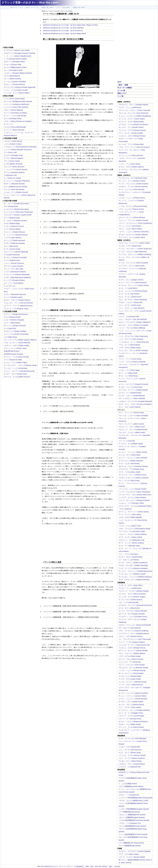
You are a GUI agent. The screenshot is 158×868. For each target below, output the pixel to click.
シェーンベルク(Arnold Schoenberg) (16, 334)
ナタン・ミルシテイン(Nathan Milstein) (132, 653)
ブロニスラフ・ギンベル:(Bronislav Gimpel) (133, 668)
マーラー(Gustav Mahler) (12, 229)
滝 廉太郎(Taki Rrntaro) (12, 351)
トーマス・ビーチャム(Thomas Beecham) (133, 206)
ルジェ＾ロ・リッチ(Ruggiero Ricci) (131, 713)
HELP (119, 82)
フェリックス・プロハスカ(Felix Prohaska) (133, 350)
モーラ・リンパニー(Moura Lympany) (131, 543)
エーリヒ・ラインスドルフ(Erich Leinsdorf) (133, 263)
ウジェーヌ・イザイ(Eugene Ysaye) (16, 309)
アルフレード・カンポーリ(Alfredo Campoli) (134, 591)
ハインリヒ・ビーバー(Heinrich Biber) (17, 93)
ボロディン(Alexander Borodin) (14, 184)
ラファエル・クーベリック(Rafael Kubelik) (133, 390)
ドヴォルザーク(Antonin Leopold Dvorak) (18, 215)
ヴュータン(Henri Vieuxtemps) (14, 189)
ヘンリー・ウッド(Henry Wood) (129, 164)
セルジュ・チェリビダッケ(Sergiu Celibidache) (135, 322)
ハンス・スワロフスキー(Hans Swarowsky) (133, 336)
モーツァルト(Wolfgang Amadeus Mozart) (18, 101)
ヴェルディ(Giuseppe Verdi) (13, 155)
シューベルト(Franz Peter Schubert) (16, 107)
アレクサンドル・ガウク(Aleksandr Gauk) (133, 178)
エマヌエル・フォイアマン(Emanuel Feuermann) (135, 605)
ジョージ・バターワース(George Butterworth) (19, 371)
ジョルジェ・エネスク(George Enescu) (132, 136)
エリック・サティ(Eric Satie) (14, 269)
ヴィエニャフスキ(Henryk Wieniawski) (17, 275)
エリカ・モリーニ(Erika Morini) (129, 608)
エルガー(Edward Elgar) (12, 223)
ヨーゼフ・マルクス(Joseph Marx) (15, 374)
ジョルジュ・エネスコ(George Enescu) (132, 648)
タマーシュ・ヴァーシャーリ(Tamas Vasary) (134, 512)
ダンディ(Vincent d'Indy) (12, 249)
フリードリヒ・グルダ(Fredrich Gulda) (132, 531)
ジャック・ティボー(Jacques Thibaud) (132, 642)
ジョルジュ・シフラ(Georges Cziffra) (131, 503)
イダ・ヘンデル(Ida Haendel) (129, 602)
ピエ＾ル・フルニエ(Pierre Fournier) (131, 659)
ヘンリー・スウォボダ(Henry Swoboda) (132, 362)
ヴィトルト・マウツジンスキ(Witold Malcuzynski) (135, 571)
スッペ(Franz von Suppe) (12, 178)
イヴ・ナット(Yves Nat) (127, 441)
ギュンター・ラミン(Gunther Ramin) (131, 127)
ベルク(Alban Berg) (10, 337)
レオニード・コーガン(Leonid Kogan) (131, 716)
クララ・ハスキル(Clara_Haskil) (129, 472)
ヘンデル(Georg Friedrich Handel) (15, 59)
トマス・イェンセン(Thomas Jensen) (131, 209)
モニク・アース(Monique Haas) (129, 546)
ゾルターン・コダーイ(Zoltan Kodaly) (16, 345)
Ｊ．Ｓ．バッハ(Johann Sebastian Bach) (18, 56)
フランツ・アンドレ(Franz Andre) (130, 359)
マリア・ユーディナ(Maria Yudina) (130, 537)
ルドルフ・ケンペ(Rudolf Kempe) (130, 393)
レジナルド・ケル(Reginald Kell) (130, 767)
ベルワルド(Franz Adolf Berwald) (15, 127)
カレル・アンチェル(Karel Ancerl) (130, 297)
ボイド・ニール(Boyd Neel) (128, 373)
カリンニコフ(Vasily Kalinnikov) (14, 240)
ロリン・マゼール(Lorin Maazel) (129, 407)
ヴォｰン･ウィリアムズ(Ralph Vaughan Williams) (20, 340)
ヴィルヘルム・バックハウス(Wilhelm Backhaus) (135, 577)
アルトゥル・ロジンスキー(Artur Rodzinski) (133, 113)
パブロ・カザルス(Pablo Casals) (130, 348)
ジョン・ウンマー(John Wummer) (130, 750)
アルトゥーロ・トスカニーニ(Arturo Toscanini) (134, 110)
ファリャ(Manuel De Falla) (13, 360)
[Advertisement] (20, 28)
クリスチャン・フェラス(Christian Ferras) (133, 617)
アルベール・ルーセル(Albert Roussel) (17, 377)
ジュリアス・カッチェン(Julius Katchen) (132, 497)
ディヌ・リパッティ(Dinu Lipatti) (130, 515)
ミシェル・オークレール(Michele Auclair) (133, 682)
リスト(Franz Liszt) (10, 152)
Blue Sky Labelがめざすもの (47, 866)
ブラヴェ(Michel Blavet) (12, 76)
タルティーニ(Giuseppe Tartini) (14, 62)
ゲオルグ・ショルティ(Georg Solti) (130, 302)
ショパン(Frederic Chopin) (13, 144)
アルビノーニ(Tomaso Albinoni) (14, 84)
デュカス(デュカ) (10, 286)
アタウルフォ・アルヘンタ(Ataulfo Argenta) (133, 105)
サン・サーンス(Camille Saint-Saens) (16, 204)
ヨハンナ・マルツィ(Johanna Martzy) (131, 704)
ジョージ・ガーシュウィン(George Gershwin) (134, 500)
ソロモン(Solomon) (125, 509)
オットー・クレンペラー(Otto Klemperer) (133, 283)
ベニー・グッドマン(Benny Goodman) (132, 758)
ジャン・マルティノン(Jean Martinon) (132, 308)
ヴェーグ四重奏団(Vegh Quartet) (130, 846)
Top (71, 11)
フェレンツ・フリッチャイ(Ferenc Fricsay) (133, 220)
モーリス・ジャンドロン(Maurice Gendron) (133, 693)
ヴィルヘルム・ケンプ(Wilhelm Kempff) (132, 574)
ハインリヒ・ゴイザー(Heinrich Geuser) (132, 755)
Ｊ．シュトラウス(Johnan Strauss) (16, 169)
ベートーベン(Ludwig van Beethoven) (16, 104)
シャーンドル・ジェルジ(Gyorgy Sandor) (133, 489)
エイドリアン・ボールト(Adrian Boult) (132, 266)
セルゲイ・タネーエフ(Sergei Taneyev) (17, 300)
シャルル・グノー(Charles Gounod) (16, 192)
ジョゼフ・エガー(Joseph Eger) (129, 747)
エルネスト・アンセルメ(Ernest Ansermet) (133, 187)
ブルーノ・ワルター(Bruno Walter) (130, 229)
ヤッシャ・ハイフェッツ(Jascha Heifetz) (132, 696)
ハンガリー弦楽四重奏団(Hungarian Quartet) (134, 809)
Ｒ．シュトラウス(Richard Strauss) (16, 235)
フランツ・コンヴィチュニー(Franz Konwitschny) (135, 223)
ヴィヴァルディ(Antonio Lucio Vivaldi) (17, 50)
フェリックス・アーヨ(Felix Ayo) (130, 662)
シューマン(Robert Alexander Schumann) (18, 150)
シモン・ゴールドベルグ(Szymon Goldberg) (134, 631)
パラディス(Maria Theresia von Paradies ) (18, 121)
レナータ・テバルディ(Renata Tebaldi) (132, 857)
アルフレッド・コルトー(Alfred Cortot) (132, 427)
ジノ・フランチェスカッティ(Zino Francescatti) (135, 639)
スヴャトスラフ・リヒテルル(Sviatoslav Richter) (135, 506)
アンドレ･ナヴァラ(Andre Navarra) (130, 600)
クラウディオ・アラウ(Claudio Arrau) (131, 469)
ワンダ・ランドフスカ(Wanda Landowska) (133, 568)
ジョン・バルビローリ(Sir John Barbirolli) (133, 319)
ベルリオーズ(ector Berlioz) (13, 141)
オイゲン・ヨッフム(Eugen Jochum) (131, 280)
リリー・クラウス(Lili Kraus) (128, 554)
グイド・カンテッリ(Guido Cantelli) (131, 133)
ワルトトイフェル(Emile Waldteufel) (16, 252)
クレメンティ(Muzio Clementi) (14, 130)
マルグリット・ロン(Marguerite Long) (131, 540)
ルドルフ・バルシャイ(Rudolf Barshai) (132, 396)
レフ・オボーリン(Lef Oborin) (129, 560)
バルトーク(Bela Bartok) (12, 323)
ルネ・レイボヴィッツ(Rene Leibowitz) (132, 398)
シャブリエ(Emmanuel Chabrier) (15, 272)
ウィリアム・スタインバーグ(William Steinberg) (135, 254)
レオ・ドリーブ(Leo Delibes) (14, 283)
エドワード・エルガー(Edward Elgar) (131, 122)
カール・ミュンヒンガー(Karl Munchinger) (133, 291)
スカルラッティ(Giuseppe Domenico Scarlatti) (19, 53)
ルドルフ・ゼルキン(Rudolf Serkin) (130, 557)
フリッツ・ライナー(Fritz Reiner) (130, 226)
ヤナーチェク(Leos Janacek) (13, 266)
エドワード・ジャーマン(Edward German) (18, 306)
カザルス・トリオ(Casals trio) (129, 795)
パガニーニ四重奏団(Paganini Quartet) (132, 817)
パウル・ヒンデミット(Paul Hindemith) (17, 343)
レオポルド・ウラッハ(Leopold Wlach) (132, 764)
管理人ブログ (122, 93)
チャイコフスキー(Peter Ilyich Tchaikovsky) (18, 212)
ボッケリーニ (8, 124)
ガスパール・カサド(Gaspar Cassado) (132, 614)
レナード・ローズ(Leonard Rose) (130, 719)
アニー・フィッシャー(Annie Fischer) (131, 413)
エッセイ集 (121, 90)
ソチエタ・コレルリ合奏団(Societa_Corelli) (133, 801)
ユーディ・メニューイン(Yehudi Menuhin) (133, 699)
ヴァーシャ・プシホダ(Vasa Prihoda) (16, 357)
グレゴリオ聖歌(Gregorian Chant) (15, 67)
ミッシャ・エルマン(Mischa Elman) (131, 685)
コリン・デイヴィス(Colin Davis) (130, 305)
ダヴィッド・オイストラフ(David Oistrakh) (133, 651)
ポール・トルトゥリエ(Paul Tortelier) (131, 673)
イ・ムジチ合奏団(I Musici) (128, 784)
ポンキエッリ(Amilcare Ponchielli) (15, 257)
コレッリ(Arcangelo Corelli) (13, 70)
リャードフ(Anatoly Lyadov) (13, 297)
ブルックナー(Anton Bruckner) (14, 167)
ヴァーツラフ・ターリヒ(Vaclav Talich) (132, 237)
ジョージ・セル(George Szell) (129, 316)
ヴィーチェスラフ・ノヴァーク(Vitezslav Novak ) (20, 365)
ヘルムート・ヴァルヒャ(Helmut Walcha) (133, 534)
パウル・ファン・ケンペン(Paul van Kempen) (134, 147)
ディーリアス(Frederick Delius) (14, 280)
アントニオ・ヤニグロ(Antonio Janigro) (132, 597)
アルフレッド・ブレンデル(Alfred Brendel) (133, 430)
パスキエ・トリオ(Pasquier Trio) (130, 823)
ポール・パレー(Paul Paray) (128, 376)
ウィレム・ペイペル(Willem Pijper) (15, 362)
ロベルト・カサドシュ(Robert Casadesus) (133, 563)
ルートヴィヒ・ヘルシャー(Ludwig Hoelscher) (134, 710)
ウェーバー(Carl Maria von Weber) (15, 113)
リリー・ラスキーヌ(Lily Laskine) (130, 707)
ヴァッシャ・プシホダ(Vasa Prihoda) (131, 727)
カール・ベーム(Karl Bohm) (128, 288)
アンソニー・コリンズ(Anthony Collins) (132, 181)
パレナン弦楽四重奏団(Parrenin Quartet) (132, 826)
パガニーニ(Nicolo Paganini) (13, 110)
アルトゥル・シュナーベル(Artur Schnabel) (133, 416)
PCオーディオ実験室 (124, 88)
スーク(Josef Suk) (10, 328)
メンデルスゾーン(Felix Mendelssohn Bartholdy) (20, 147)
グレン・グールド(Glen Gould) (129, 481)
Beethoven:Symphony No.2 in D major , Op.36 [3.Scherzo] (63, 31)
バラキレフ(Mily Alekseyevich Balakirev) (17, 277)
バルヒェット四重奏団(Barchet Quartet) (132, 815)
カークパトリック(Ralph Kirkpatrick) (131, 461)
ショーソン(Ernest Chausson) (14, 263)
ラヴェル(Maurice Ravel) (12, 317)
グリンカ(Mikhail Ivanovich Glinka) (15, 187)
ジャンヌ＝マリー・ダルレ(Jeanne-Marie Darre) (135, 495)
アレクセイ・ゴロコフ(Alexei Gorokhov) (132, 594)
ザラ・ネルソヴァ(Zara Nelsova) (130, 628)
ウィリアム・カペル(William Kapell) (131, 444)
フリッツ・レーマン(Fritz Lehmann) (131, 155)
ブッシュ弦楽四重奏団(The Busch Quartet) (133, 834)
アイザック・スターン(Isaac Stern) (131, 585)
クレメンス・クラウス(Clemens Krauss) (132, 130)
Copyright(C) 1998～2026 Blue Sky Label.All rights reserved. (98, 866)
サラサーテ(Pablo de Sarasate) (14, 243)
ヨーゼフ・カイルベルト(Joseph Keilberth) (133, 235)
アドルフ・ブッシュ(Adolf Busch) (130, 107)
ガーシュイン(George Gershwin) (15, 326)
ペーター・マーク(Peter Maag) (129, 370)
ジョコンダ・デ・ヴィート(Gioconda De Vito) (134, 645)
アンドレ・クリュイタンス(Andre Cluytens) (133, 184)
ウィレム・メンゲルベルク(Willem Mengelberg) (135, 116)
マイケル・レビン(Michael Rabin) (130, 676)
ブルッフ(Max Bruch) (11, 246)
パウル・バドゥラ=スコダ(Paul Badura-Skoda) (134, 529)
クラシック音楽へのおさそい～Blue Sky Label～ (31, 2)
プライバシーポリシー (66, 866)
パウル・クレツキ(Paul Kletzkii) (129, 345)
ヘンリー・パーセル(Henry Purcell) (16, 90)
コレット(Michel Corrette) (12, 79)
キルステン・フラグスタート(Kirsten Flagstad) (134, 851)
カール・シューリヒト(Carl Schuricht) (131, 189)
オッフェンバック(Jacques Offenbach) (17, 181)
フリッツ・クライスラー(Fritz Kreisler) (132, 665)
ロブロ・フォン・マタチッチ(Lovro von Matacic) (135, 404)
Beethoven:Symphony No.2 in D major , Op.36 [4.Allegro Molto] (65, 34)
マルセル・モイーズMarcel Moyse (130, 761)
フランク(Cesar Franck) (12, 161)
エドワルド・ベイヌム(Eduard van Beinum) (133, 124)
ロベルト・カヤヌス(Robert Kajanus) (131, 167)
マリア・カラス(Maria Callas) (129, 854)
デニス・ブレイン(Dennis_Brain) (130, 753)
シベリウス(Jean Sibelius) (13, 238)
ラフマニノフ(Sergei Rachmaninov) (16, 314)
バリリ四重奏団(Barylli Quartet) (129, 812)
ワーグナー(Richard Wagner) (13, 158)
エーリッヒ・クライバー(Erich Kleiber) (132, 119)
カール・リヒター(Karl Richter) (129, 294)
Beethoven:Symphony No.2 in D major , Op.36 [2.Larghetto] (63, 28)
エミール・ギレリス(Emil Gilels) (129, 455)
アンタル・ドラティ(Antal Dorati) (130, 246)
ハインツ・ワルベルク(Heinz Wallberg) (132, 328)
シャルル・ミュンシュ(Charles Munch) (132, 198)
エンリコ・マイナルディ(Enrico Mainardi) (133, 611)
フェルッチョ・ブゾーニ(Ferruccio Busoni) (18, 303)
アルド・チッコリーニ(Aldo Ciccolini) (131, 424)
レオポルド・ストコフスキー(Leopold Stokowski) (135, 401)
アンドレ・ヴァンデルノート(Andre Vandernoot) (135, 249)
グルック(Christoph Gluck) (13, 118)
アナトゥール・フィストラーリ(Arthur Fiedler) (134, 243)
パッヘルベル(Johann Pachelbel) (15, 82)
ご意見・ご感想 (123, 85)
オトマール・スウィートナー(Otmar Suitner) (134, 285)
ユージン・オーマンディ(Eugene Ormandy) (133, 384)
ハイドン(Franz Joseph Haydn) (14, 99)
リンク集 (120, 96)
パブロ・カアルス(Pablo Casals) (130, 656)
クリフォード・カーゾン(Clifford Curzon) (132, 475)
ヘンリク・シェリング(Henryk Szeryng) (132, 670)
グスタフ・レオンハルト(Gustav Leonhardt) (134, 478)
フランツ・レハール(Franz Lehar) (15, 348)
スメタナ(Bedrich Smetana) (13, 164)
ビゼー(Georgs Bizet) (11, 206)
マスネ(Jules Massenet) (12, 255)
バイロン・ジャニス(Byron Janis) (130, 526)
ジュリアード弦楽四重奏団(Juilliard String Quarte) (136, 798)
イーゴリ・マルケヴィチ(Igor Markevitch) (133, 252)
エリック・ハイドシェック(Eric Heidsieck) (133, 458)
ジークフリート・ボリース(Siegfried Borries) (134, 634)
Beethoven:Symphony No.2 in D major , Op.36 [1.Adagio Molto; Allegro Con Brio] (70, 25)
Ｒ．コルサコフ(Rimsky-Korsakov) (15, 221)
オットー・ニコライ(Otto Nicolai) (15, 116)
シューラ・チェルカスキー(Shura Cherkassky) (134, 492)
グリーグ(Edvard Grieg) (12, 218)
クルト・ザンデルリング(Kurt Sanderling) (133, 300)
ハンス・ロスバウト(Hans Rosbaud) (131, 339)
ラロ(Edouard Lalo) (10, 175)
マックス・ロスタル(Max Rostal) (130, 679)
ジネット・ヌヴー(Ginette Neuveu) (130, 636)
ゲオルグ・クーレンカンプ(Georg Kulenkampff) (135, 625)
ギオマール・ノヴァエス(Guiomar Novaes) (133, 466)
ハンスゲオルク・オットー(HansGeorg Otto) (134, 342)
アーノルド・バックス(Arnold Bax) (16, 368)
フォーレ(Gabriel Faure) (12, 260)
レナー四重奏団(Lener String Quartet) (131, 843)
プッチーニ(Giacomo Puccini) (14, 226)
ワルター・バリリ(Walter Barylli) (130, 724)
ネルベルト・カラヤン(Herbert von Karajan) (134, 325)
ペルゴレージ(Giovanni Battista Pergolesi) (18, 73)
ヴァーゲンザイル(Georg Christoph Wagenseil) (20, 87)
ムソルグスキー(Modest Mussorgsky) (16, 209)
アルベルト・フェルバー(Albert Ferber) (132, 432)
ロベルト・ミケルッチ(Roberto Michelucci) (133, 722)
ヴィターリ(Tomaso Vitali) (12, 65)
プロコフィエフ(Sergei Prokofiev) (15, 331)
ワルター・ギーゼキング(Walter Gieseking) (133, 565)
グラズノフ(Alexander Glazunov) (15, 294)
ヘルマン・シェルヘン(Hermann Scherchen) (134, 232)
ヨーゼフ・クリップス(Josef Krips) (130, 387)
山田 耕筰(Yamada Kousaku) (13, 354)
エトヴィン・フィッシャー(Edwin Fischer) (133, 452)
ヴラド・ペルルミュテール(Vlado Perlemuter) (134, 580)
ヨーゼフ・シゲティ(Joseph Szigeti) (131, 702)
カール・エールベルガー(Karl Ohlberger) (132, 738)
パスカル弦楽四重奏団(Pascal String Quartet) (134, 820)
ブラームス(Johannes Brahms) (14, 172)
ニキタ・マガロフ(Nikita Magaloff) (130, 517)
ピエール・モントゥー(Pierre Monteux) (132, 217)
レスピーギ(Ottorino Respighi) (14, 320)
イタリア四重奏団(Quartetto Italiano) (131, 786)
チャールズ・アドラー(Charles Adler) (131, 144)
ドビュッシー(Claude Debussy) (14, 232)
